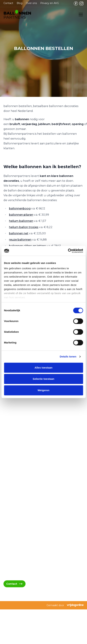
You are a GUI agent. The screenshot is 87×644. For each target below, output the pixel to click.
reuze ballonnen (20, 240)
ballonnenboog (20, 208)
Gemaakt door (65, 605)
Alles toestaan (43, 368)
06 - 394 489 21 (18, 502)
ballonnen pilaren (21, 215)
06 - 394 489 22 (18, 511)
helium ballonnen (21, 221)
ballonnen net (19, 233)
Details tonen (68, 356)
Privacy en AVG (50, 3)
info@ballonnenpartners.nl (25, 494)
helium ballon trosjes (24, 227)
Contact (8, 3)
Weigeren (43, 390)
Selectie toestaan (43, 379)
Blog (20, 3)
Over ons (31, 3)
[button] (17, 15)
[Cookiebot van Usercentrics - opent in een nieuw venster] (68, 251)
